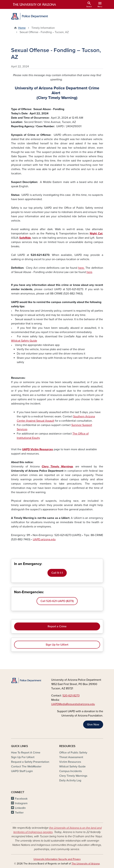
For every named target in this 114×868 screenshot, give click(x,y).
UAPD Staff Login (22, 771)
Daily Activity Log (70, 780)
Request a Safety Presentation (30, 762)
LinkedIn (20, 808)
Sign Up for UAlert (57, 645)
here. (81, 268)
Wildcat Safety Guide (24, 341)
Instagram (21, 803)
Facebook (21, 799)
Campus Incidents (70, 771)
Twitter (19, 813)
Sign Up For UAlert (23, 757)
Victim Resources (70, 762)
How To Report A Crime (26, 753)
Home (22, 28)
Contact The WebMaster (26, 767)
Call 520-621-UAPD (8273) (57, 601)
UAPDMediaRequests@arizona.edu (73, 704)
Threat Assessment (71, 757)
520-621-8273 (71, 696)
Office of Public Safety (73, 753)
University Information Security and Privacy (57, 859)
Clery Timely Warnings (73, 776)
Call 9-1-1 (57, 573)
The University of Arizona (86, 864)
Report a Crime (57, 626)
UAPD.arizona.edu (44, 539)
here (89, 272)
